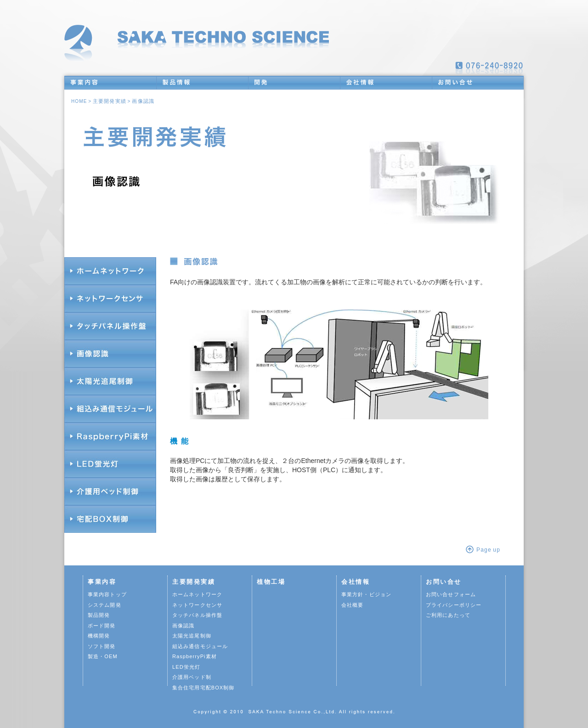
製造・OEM (103, 656)
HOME (79, 101)
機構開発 (99, 636)
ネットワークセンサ (197, 605)
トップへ (200, 38)
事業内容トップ (107, 594)
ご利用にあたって (448, 615)
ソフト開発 (102, 646)
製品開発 (99, 615)
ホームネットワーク (197, 594)
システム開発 (105, 605)
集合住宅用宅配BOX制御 (203, 688)
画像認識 (143, 101)
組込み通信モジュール (200, 646)
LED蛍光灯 (186, 667)
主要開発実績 (110, 101)
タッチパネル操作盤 (197, 615)
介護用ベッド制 (192, 677)
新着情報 (506, 33)
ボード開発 (102, 626)
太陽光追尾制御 (192, 636)
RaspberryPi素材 (195, 656)
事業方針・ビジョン (366, 594)
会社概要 (352, 605)
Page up (488, 550)
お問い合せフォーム (451, 594)
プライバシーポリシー (454, 605)
